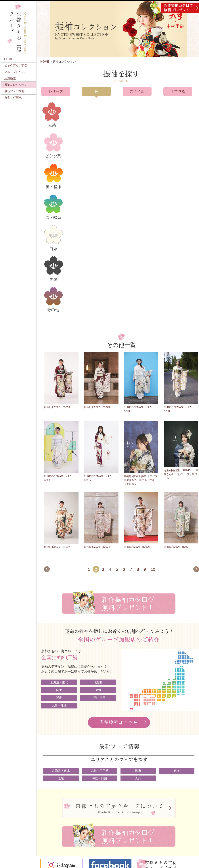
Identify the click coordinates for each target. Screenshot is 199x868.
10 (153, 569)
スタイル (137, 91)
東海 (98, 690)
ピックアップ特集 (16, 65)
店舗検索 (10, 78)
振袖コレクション (16, 85)
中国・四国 (98, 698)
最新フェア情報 (14, 91)
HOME (9, 59)
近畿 (59, 698)
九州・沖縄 (59, 705)
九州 (138, 778)
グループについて (16, 72)
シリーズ (56, 91)
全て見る (178, 91)
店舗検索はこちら (119, 722)
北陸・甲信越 (100, 771)
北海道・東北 (59, 682)
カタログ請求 (13, 98)
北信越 (98, 682)
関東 (59, 690)
